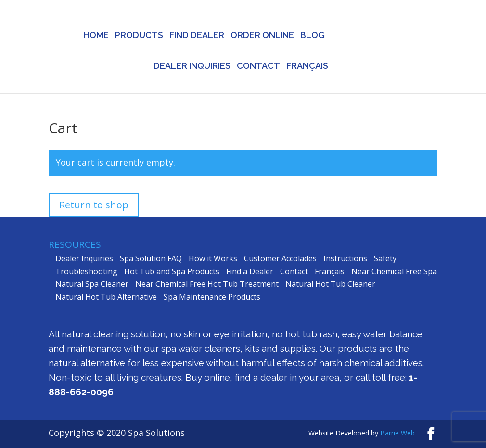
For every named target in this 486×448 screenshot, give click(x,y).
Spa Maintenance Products (212, 297)
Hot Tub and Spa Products (172, 271)
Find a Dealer (250, 271)
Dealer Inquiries (84, 258)
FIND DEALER (197, 36)
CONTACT (258, 67)
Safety (385, 258)
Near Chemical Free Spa (394, 271)
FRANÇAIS (307, 67)
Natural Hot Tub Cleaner (330, 284)
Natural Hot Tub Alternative (106, 297)
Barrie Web (397, 433)
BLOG (313, 36)
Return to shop (94, 205)
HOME (96, 36)
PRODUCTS (139, 36)
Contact (294, 271)
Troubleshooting (86, 271)
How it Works (213, 258)
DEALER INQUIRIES (192, 67)
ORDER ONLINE (262, 36)
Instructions (345, 258)
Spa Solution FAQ (151, 258)
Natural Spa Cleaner (92, 284)
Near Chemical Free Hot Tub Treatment (207, 284)
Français (330, 271)
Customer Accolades (280, 258)
